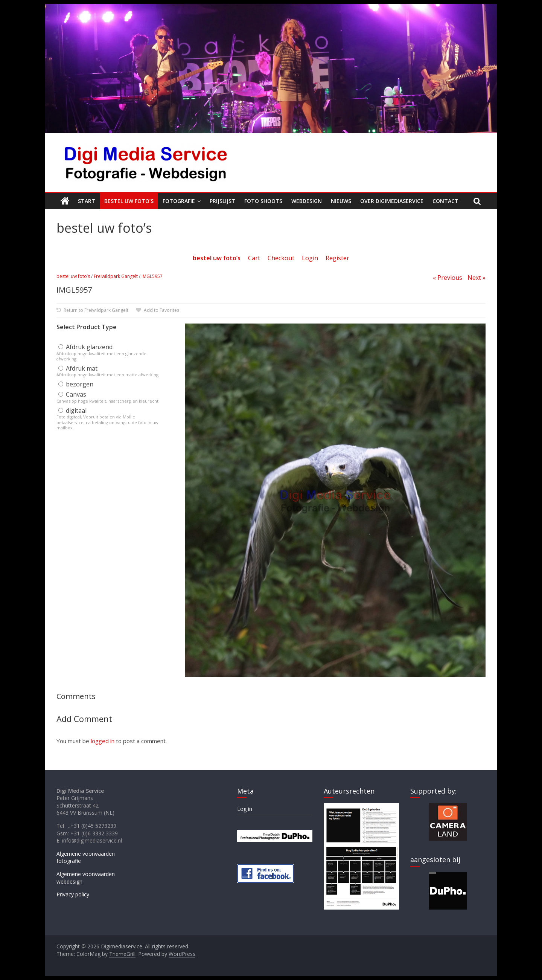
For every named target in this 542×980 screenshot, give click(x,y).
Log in (245, 809)
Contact (445, 201)
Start (87, 201)
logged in (103, 741)
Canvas (72, 394)
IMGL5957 (152, 276)
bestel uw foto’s (73, 276)
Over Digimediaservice (392, 201)
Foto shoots (263, 201)
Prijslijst (222, 201)
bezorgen (76, 384)
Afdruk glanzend (85, 347)
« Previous (448, 278)
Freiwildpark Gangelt (116, 276)
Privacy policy (73, 894)
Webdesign (307, 201)
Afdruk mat (78, 368)
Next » (477, 278)
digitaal (72, 411)
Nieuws (341, 201)
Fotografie (179, 201)
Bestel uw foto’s (129, 201)
